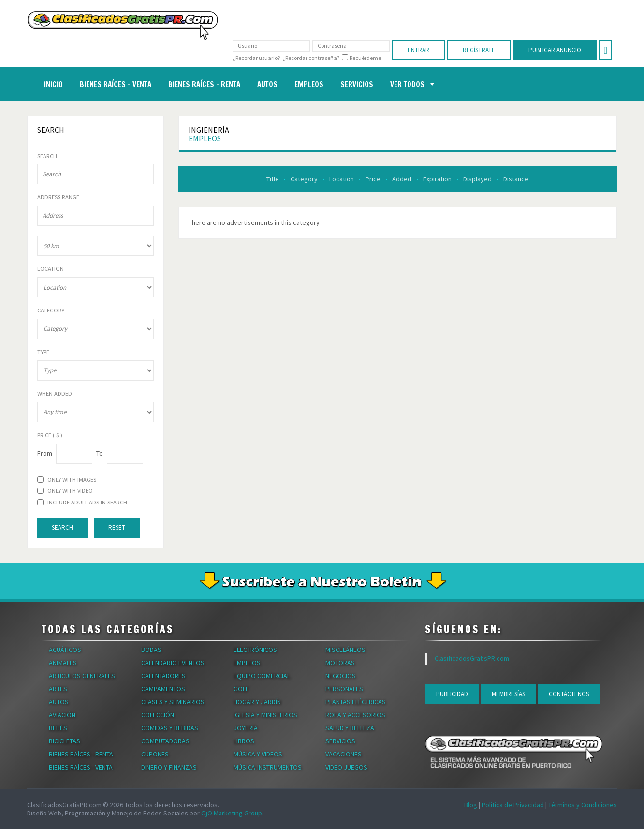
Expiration (438, 179)
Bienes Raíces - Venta (81, 767)
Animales (63, 663)
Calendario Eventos (173, 663)
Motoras (340, 663)
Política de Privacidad (513, 805)
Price (374, 179)
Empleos (205, 138)
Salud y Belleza (350, 728)
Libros (244, 741)
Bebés (58, 728)
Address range (58, 197)
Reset (117, 527)
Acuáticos (65, 650)
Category (305, 179)
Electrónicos (255, 650)
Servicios (340, 741)
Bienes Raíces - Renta (81, 754)
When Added (55, 394)
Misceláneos (345, 650)
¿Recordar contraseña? (311, 58)
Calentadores (163, 676)
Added (402, 179)
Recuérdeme (365, 58)
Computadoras (165, 741)
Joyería (246, 728)
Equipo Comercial (262, 676)
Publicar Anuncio (555, 50)
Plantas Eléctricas (356, 702)
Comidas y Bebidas (170, 728)
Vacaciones (344, 754)
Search (47, 156)
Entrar (418, 50)
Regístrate (479, 50)
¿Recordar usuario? (256, 58)
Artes (58, 689)
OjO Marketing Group (232, 813)
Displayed (478, 179)
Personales (344, 689)
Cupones (155, 754)
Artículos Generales (82, 676)
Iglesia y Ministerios (265, 715)
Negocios (341, 676)
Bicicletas (65, 741)
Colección (158, 715)
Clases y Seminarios (173, 702)
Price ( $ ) (50, 435)
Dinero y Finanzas (169, 767)
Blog (471, 805)
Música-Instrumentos (268, 767)
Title (273, 179)
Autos (59, 702)
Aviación (62, 715)
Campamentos (163, 689)
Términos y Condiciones (583, 805)
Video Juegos (346, 767)
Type (43, 352)
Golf (241, 689)
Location (342, 179)
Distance (516, 179)
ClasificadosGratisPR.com (472, 658)
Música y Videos (258, 754)
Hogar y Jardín (257, 702)
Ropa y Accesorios (355, 715)
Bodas (151, 650)
